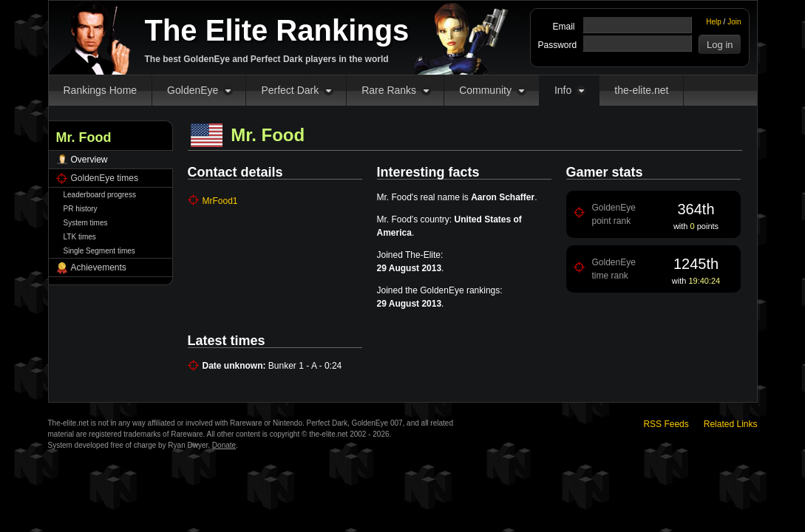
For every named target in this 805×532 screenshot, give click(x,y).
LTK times (80, 237)
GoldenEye (193, 90)
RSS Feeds (666, 424)
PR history (81, 209)
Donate (224, 445)
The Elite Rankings (277, 30)
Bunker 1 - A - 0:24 (305, 366)
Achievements (99, 267)
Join (734, 22)
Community (485, 90)
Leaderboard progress (100, 195)
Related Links (731, 424)
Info (563, 90)
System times (86, 223)
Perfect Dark (290, 90)
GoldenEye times (105, 178)
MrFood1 (220, 201)
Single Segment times (99, 251)
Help (714, 22)
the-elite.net (641, 90)
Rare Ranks (389, 90)
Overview (89, 160)
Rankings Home (101, 90)
